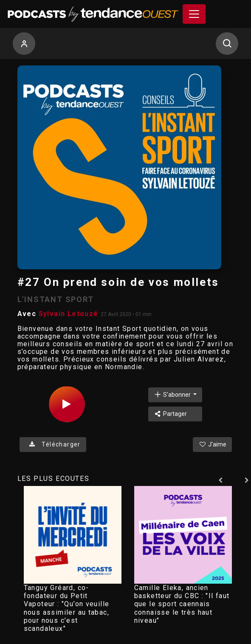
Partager (171, 414)
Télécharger (53, 444)
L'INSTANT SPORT (56, 299)
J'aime (212, 444)
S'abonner (173, 394)
